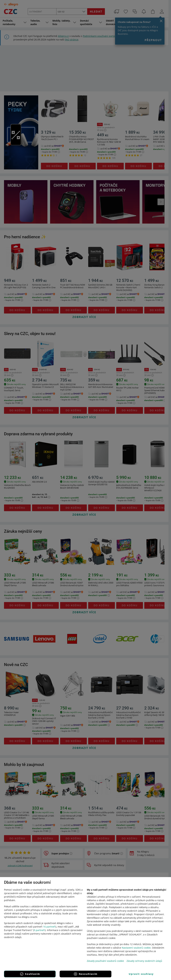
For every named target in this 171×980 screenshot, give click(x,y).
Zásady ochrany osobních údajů (144, 961)
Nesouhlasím (85, 974)
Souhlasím (30, 974)
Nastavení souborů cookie (136, 948)
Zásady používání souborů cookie (105, 961)
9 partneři (39, 930)
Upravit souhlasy (141, 974)
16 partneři (49, 927)
